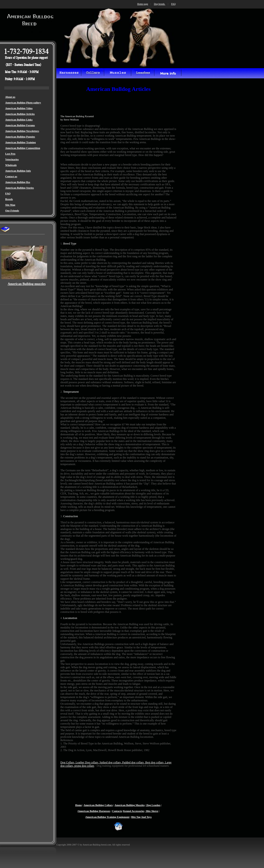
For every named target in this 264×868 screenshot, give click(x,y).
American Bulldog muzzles (27, 284)
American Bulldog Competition (23, 148)
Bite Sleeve (152, 811)
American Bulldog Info (18, 171)
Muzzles (140, 805)
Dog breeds (160, 4)
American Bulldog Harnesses (94, 811)
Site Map (10, 205)
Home (78, 805)
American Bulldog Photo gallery (23, 102)
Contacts (117, 811)
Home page (143, 4)
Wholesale (11, 165)
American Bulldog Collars (98, 805)
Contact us (11, 176)
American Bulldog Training (20, 142)
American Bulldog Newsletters (22, 131)
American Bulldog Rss (18, 182)
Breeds (9, 199)
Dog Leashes (153, 805)
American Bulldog (125, 805)
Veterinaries (12, 159)
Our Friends (12, 210)
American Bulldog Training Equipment (108, 817)
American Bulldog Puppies (20, 137)
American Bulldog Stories (20, 188)
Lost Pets (10, 154)
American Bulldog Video (19, 108)
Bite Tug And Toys (141, 817)
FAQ (8, 193)
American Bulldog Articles (20, 114)
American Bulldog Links (19, 120)
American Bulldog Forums (20, 125)
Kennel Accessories (134, 811)
